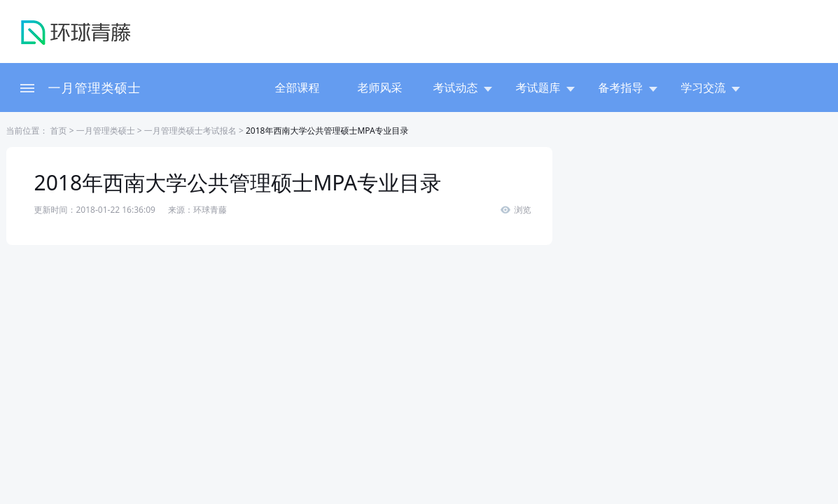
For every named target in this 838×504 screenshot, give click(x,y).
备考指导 (628, 87)
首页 (58, 131)
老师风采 (380, 87)
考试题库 (545, 87)
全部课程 (298, 87)
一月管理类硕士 (95, 87)
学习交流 (711, 87)
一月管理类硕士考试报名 (190, 131)
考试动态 (463, 87)
